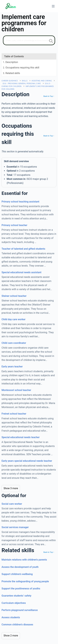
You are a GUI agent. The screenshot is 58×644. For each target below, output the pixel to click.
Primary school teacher (14, 225)
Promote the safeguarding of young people (25, 581)
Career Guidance (10, 81)
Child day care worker (14, 319)
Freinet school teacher (14, 414)
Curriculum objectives (14, 603)
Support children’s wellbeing (17, 574)
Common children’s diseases (17, 625)
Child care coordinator (14, 343)
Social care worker (12, 504)
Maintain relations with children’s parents (24, 560)
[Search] (29, 40)
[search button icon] (51, 41)
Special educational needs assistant (21, 272)
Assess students (11, 617)
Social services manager (15, 527)
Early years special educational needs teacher (27, 461)
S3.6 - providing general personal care (22, 83)
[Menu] (53, 6)
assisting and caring (42, 81)
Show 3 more (11, 488)
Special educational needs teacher (21, 437)
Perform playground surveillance (20, 610)
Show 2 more (11, 636)
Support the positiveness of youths (21, 589)
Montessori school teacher (16, 390)
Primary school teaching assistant (20, 202)
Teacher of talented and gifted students (23, 249)
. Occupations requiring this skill (21, 68)
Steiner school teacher (14, 296)
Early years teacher (12, 367)
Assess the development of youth (20, 567)
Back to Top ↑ (49, 96)
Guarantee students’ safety (16, 596)
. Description (10, 62)
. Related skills (11, 73)
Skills (25, 81)
